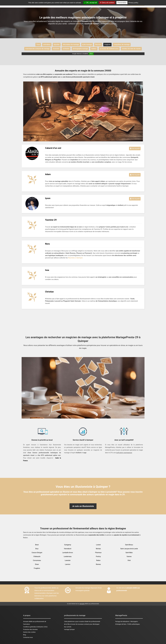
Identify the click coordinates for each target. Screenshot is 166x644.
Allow (91, 54)
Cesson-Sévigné (37, 553)
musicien (56, 49)
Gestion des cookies (29, 632)
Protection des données (30, 629)
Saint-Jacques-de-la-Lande (129, 549)
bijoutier (57, 45)
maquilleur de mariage (122, 45)
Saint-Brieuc (129, 545)
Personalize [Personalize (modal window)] (122, 3)
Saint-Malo (129, 553)
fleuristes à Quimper (75, 258)
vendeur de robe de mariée (131, 49)
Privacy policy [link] (133, 3)
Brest (37, 545)
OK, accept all (91, 3)
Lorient (98, 545)
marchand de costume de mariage (37, 49)
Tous (38, 45)
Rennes (98, 564)
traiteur (94, 49)
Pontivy (98, 556)
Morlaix (98, 549)
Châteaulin (37, 556)
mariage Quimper (69, 629)
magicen (107, 45)
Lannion (68, 564)
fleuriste (98, 45)
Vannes (129, 556)
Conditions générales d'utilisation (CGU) (35, 627)
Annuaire (26, 621)
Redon (98, 560)
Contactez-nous (28, 637)
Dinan (37, 564)
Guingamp (68, 545)
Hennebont (68, 549)
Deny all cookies (107, 3)
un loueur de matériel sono (109, 49)
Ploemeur (98, 553)
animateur (47, 45)
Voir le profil (135, 148)
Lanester (68, 560)
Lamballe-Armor (68, 553)
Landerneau (68, 556)
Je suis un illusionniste (83, 506)
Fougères (37, 568)
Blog (25, 635)
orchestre (66, 49)
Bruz (37, 549)
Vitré (129, 560)
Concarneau (37, 560)
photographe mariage (80, 49)
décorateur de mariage (71, 45)
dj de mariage (87, 45)
